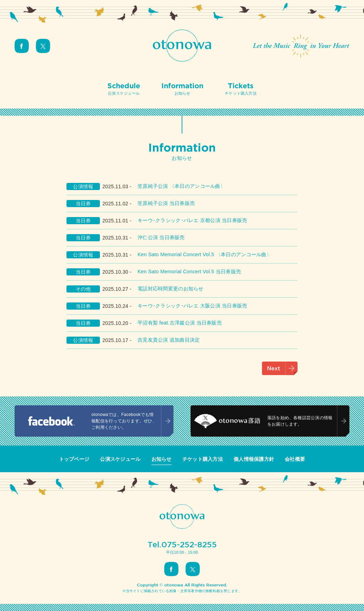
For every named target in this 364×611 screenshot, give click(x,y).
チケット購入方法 (203, 459)
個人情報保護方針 (254, 459)
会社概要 (295, 459)
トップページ (74, 459)
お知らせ (162, 459)
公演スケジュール (120, 459)
